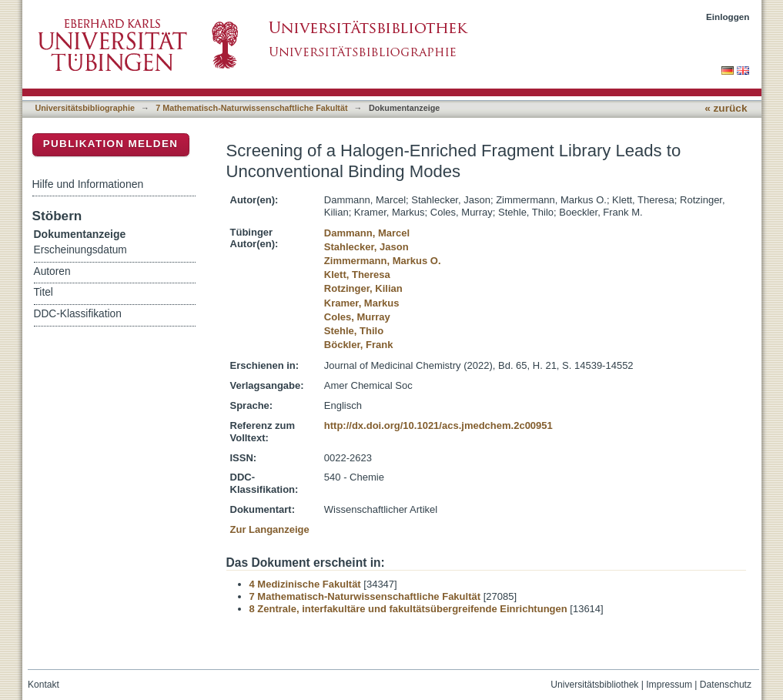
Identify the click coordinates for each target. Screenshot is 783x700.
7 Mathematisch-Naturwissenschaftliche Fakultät (251, 108)
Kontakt (43, 685)
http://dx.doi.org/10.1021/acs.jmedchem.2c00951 (438, 425)
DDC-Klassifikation (78, 314)
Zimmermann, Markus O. (383, 261)
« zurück (726, 108)
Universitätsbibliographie (85, 108)
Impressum (669, 685)
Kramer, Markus (362, 303)
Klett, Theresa (357, 275)
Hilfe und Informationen (88, 184)
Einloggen (728, 17)
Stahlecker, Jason (366, 247)
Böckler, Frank (359, 345)
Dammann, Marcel (367, 233)
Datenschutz (726, 685)
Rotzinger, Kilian (363, 288)
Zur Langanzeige (270, 529)
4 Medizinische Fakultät (305, 584)
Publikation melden (111, 144)
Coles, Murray (357, 317)
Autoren (52, 271)
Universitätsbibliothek (594, 685)
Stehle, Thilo (354, 331)
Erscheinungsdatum (80, 250)
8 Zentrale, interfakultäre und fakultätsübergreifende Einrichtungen (408, 609)
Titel (43, 292)
